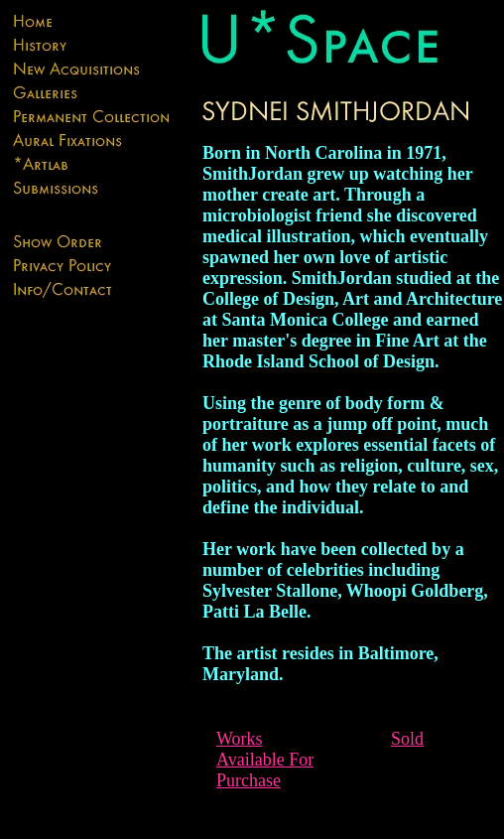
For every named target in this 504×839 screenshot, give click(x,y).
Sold (407, 739)
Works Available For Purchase (265, 760)
